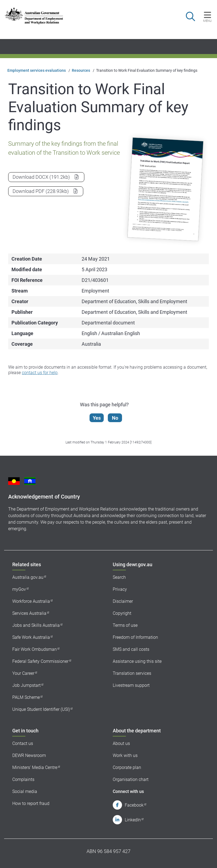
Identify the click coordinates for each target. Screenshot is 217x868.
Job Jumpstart (26, 685)
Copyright (122, 613)
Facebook (134, 805)
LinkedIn (133, 820)
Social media (25, 791)
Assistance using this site (137, 661)
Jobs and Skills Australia (36, 625)
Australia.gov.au (28, 577)
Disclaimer (123, 601)
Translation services (132, 673)
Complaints (23, 779)
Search (119, 577)
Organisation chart (131, 779)
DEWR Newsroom (29, 755)
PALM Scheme (26, 697)
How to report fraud (31, 803)
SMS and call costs (131, 649)
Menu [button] (207, 21)
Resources (81, 70)
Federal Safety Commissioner (40, 661)
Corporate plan (127, 767)
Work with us (125, 755)
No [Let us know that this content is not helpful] (115, 418)
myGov (19, 589)
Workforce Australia (31, 601)
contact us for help (40, 373)
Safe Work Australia (31, 637)
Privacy (120, 589)
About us (121, 743)
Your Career (23, 673)
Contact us (23, 743)
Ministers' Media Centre (35, 767)
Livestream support (131, 685)
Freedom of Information (135, 637)
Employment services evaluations (37, 70)
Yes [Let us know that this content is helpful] (97, 418)
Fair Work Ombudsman (35, 649)
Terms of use (125, 625)
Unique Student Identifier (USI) (41, 709)
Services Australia (29, 613)
